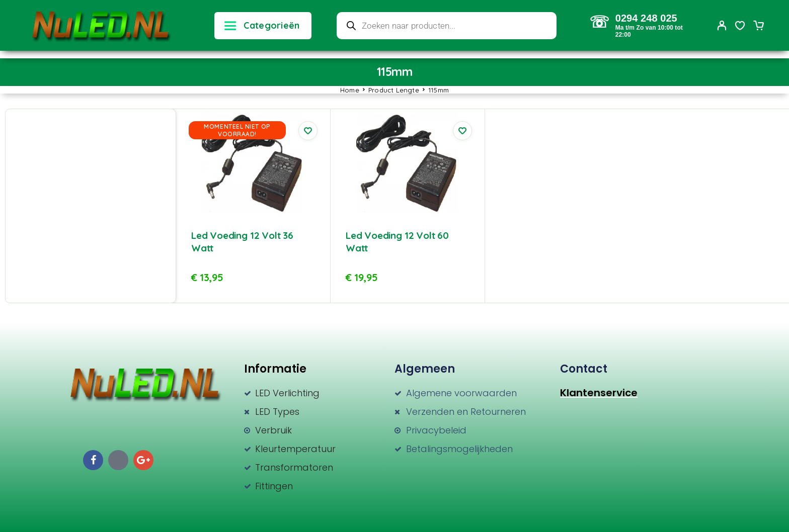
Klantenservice (599, 393)
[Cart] (758, 27)
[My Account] (722, 25)
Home (350, 90)
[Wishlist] (740, 27)
